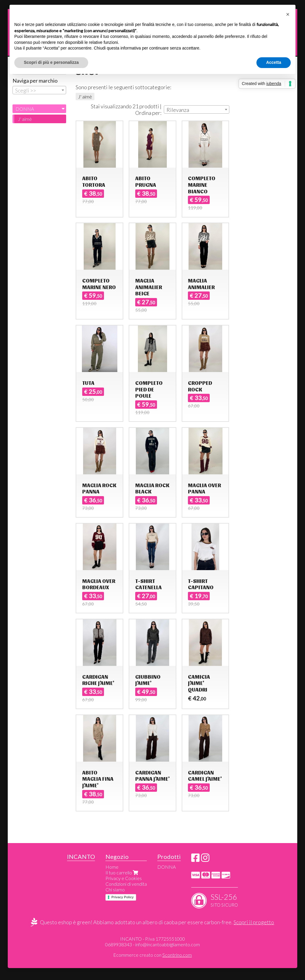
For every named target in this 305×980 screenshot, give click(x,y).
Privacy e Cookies (124, 878)
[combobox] (197, 109)
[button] (288, 14)
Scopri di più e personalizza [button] (51, 62)
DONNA (25, 109)
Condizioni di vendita (126, 884)
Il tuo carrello (122, 872)
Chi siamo (115, 889)
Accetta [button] (274, 62)
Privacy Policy (123, 897)
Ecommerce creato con (152, 955)
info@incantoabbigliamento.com (168, 944)
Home (112, 867)
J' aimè (85, 97)
